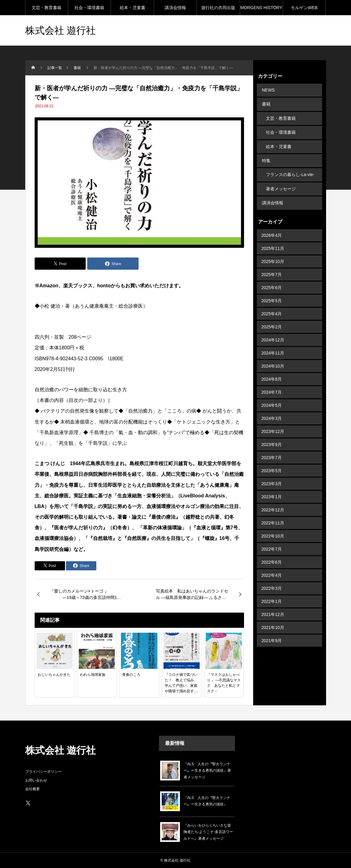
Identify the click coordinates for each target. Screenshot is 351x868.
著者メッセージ (281, 181)
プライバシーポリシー (43, 772)
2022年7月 (272, 540)
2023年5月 (272, 461)
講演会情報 (175, 8)
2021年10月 (273, 618)
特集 (266, 155)
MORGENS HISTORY (261, 8)
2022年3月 (272, 579)
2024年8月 (272, 370)
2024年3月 (272, 409)
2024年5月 (272, 396)
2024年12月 (273, 330)
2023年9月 (272, 435)
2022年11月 (273, 514)
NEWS (268, 90)
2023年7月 (272, 448)
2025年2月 (272, 317)
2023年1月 (272, 487)
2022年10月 (273, 527)
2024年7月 (272, 383)
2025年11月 (273, 239)
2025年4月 (272, 304)
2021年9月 (272, 631)
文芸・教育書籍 (46, 8)
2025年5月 (272, 291)
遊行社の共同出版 (218, 8)
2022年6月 (272, 553)
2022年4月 (272, 566)
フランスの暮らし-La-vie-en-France (290, 170)
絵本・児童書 (132, 8)
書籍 (266, 103)
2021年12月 (273, 605)
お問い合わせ (36, 780)
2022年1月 (272, 592)
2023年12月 (273, 422)
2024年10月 (273, 357)
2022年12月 (273, 500)
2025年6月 (272, 278)
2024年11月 (273, 344)
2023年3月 (272, 474)
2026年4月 (272, 226)
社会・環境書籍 (89, 8)
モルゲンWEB (304, 8)
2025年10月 (273, 252)
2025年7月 (272, 265)
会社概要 (33, 789)
